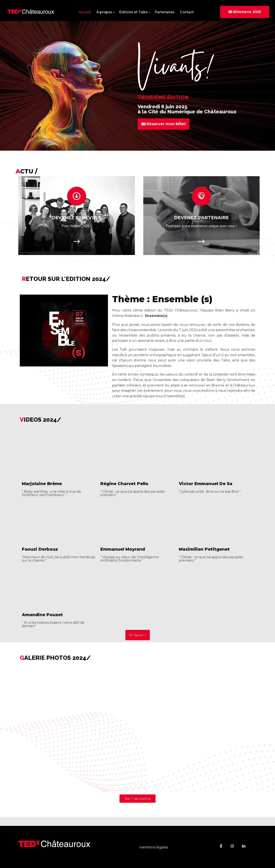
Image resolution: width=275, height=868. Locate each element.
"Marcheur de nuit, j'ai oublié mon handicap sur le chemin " (58, 559)
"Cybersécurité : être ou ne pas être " (210, 492)
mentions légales (154, 847)
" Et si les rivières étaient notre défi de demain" (53, 624)
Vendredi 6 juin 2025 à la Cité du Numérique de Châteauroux (187, 109)
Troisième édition (163, 97)
